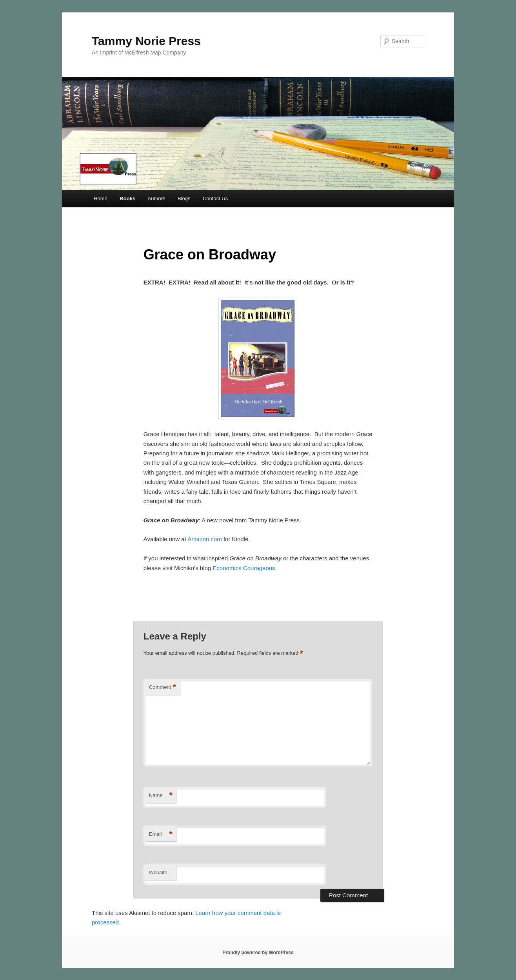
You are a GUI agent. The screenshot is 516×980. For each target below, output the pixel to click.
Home (101, 198)
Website (158, 872)
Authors (157, 198)
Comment (163, 687)
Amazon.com (205, 539)
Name (161, 796)
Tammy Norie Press (146, 41)
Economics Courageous (244, 568)
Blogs (184, 198)
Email (161, 834)
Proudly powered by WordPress (258, 953)
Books (127, 198)
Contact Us (215, 198)
